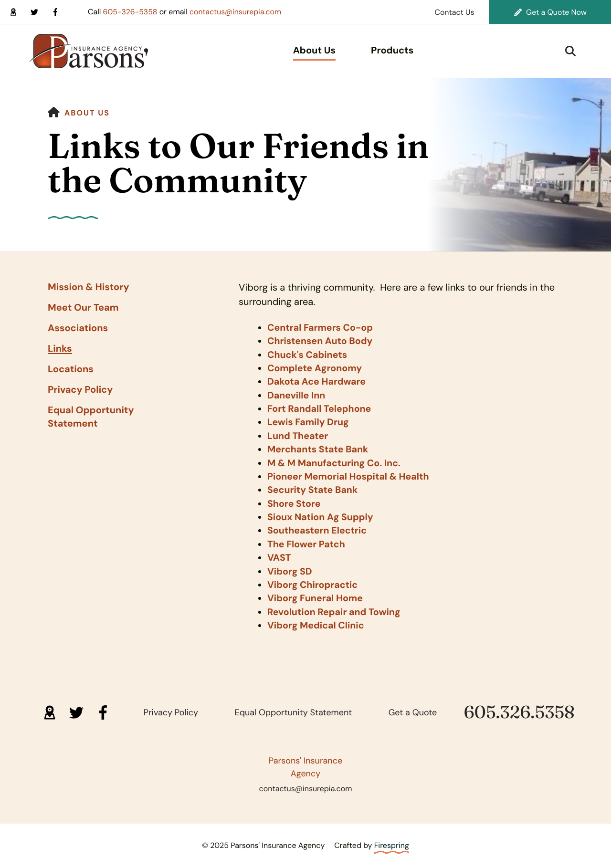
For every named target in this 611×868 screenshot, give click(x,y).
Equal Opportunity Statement (91, 417)
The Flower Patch (307, 542)
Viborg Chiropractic (314, 582)
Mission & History (88, 287)
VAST (279, 555)
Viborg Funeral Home (316, 595)
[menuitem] (314, 51)
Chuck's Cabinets (308, 355)
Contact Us (454, 12)
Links (60, 349)
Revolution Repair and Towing (335, 608)
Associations (78, 328)
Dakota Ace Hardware (318, 381)
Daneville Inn (297, 395)
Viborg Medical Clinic (317, 622)
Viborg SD (290, 568)
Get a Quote (413, 708)
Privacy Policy (80, 390)
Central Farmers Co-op (321, 328)
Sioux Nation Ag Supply (321, 515)
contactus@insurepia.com (237, 12)
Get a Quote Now (550, 12)
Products (392, 51)
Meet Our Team (83, 308)
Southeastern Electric (318, 528)
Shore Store (295, 502)
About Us (314, 51)
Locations (71, 369)
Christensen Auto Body (321, 341)
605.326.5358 (519, 708)
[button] (570, 51)
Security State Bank (314, 488)
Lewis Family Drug (309, 421)
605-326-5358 (131, 12)
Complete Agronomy (316, 368)
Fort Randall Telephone (320, 408)
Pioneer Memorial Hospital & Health (350, 475)
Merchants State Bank (319, 448)
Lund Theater (298, 435)
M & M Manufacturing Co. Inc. (335, 461)
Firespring (392, 841)
